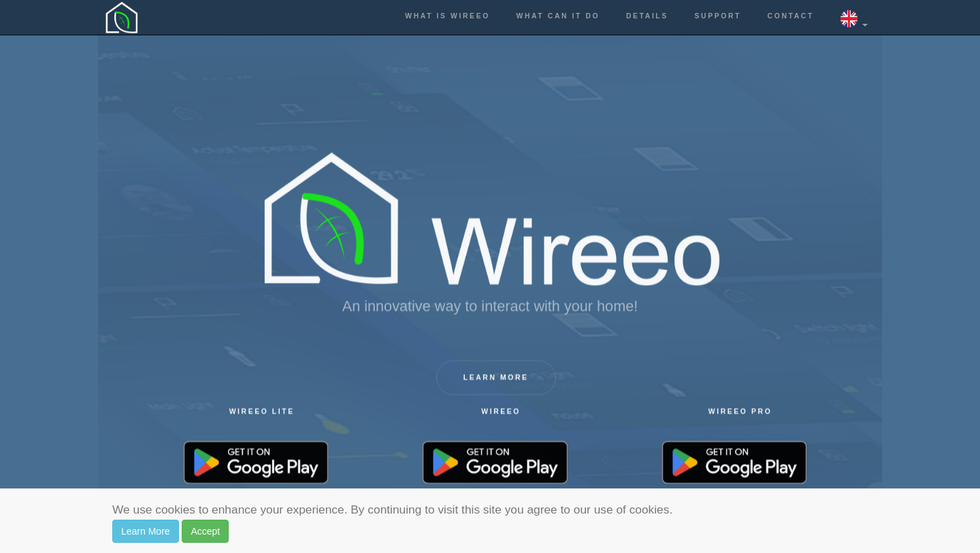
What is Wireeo (447, 16)
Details (647, 16)
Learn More (146, 531)
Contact (791, 16)
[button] (854, 17)
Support (718, 16)
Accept (205, 531)
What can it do (558, 16)
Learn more (496, 379)
